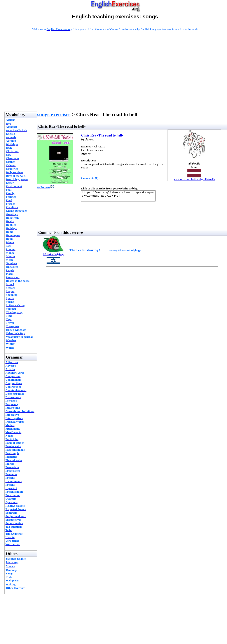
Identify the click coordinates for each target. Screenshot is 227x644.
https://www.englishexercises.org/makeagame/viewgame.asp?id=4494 (123, 197)
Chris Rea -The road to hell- (102, 135)
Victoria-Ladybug (53, 256)
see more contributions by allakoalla (194, 179)
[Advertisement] (116, 77)
